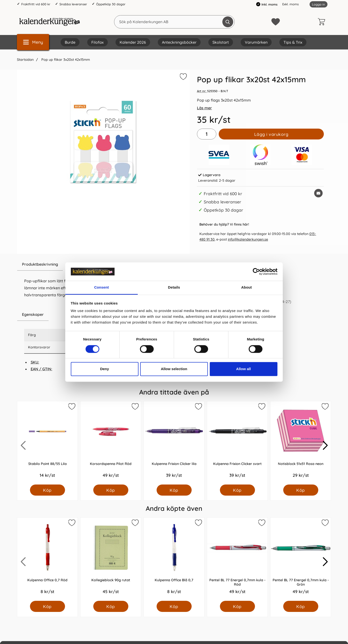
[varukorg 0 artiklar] (323, 22)
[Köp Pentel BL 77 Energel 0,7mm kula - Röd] (237, 606)
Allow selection (174, 369)
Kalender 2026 (133, 42)
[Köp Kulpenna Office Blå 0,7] (174, 606)
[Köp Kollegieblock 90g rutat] (111, 606)
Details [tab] (174, 287)
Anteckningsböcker (179, 42)
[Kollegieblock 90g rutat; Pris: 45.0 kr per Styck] (111, 559)
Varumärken (256, 42)
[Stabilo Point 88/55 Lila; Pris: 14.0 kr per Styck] (47, 443)
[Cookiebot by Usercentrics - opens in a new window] (256, 271)
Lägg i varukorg (271, 134)
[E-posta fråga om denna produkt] (318, 193)
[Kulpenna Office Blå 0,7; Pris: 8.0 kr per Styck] (174, 559)
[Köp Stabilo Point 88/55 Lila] (47, 490)
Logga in (319, 4)
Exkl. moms (290, 4)
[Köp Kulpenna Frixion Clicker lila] (174, 490)
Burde (70, 42)
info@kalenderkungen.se (248, 239)
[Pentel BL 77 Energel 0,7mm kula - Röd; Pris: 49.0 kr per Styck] (237, 559)
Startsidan (25, 60)
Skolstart (221, 42)
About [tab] (246, 287)
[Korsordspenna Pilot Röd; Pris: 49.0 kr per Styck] (111, 443)
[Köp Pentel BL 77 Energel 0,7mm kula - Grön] (301, 606)
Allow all (243, 369)
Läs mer (204, 108)
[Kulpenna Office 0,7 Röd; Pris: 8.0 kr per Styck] (47, 559)
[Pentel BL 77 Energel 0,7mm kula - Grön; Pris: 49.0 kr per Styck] (301, 559)
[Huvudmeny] (33, 42)
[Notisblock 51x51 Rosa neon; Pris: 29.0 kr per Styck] (301, 443)
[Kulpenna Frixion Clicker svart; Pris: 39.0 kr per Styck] (237, 443)
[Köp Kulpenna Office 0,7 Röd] (47, 606)
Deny (105, 369)
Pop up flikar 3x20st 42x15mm (65, 60)
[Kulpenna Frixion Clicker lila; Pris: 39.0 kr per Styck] (174, 443)
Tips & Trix (293, 42)
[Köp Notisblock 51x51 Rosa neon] (301, 490)
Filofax (98, 42)
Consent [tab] (102, 287)
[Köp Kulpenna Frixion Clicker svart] (237, 490)
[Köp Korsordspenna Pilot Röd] (111, 490)
